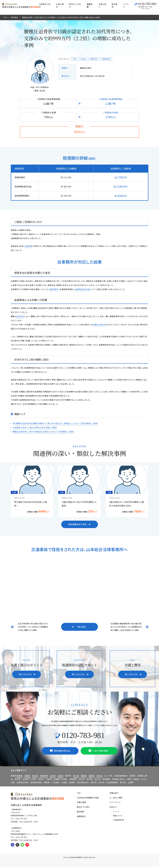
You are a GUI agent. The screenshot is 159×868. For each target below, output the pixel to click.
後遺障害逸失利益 (82, 289)
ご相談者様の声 (118, 821)
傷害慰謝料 (54, 289)
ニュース (116, 813)
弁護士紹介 (102, 6)
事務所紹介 (81, 818)
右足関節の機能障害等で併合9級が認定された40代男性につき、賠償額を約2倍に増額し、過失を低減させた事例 (126, 627)
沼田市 (60, 777)
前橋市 (27, 777)
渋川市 (76, 777)
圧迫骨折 (20, 316)
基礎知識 (90, 6)
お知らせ (113, 808)
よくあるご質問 (116, 799)
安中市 (99, 777)
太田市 (53, 777)
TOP (5, 17)
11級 (74, 59)
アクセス (126, 6)
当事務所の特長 (45, 6)
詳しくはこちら (27, 675)
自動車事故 (108, 59)
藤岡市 (84, 777)
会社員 (84, 59)
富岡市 (92, 777)
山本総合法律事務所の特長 (88, 799)
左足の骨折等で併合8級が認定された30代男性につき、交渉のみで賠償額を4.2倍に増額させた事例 (33, 627)
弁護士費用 (60, 6)
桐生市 (35, 777)
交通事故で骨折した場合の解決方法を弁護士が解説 (35, 427)
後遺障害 (28, 246)
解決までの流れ (75, 6)
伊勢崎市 (44, 777)
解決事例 (115, 6)
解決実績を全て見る (80, 525)
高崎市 (20, 777)
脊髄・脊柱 (95, 59)
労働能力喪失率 (99, 325)
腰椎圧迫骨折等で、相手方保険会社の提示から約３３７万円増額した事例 (43, 432)
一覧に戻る (79, 627)
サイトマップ (115, 803)
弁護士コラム (118, 817)
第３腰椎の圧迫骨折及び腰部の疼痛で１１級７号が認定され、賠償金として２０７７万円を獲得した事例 (55, 423)
